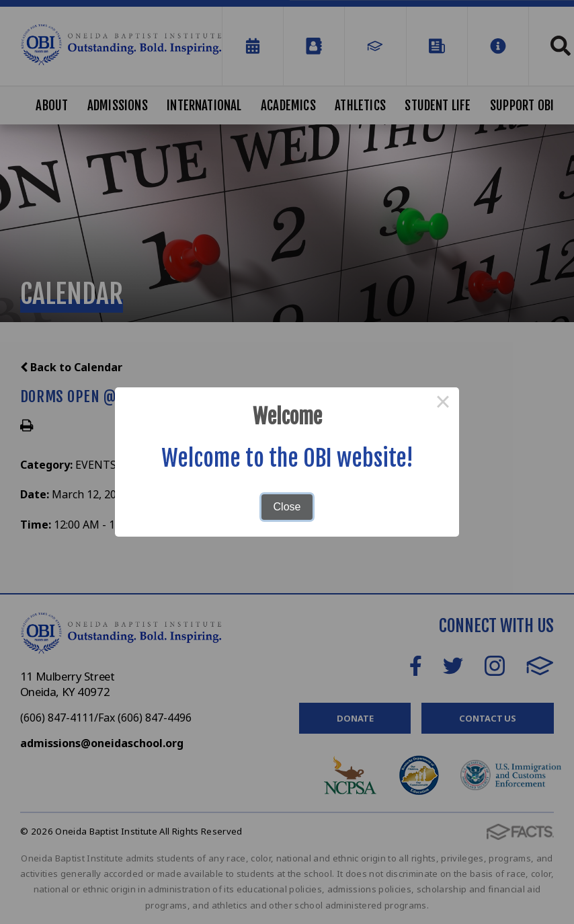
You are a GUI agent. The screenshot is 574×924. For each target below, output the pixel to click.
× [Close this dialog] (443, 403)
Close (287, 507)
